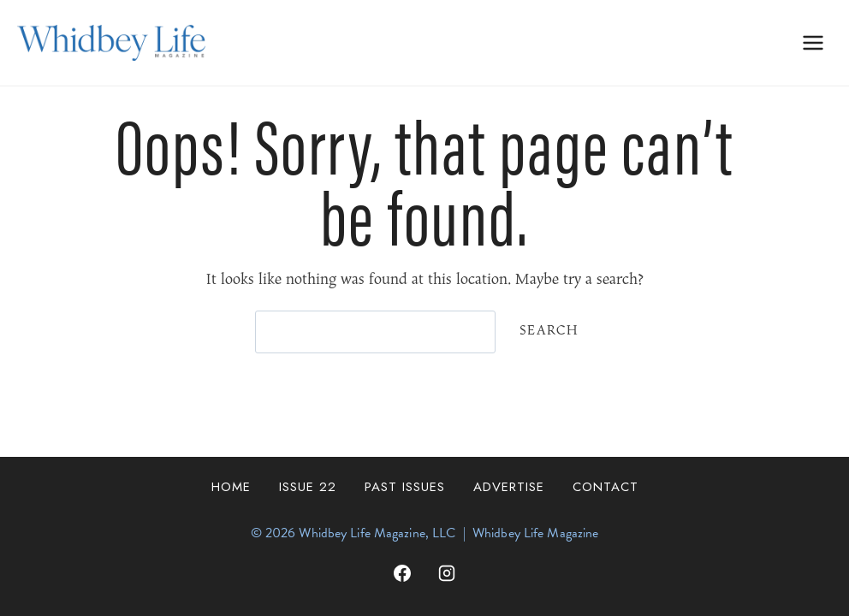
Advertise (509, 487)
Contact (606, 487)
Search (549, 331)
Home (231, 487)
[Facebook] (402, 573)
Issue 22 (308, 487)
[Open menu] (813, 42)
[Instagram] (447, 573)
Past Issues (405, 487)
